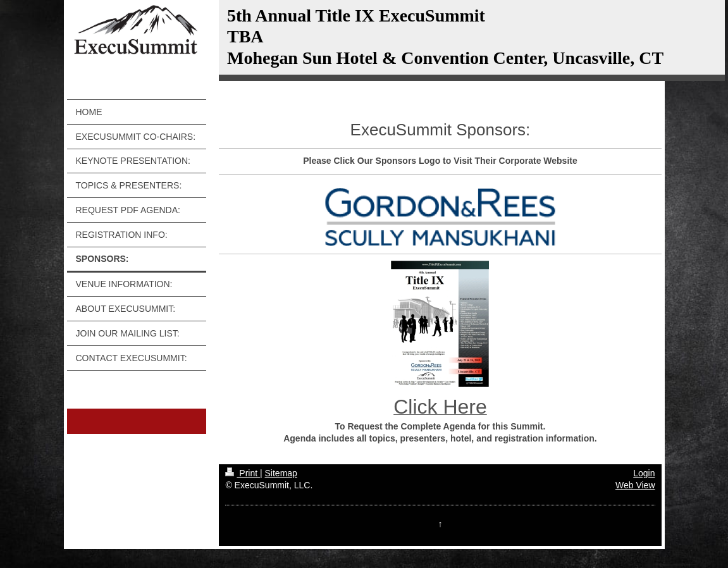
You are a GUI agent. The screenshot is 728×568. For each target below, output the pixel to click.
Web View (635, 485)
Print (243, 473)
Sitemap (281, 473)
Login (644, 473)
